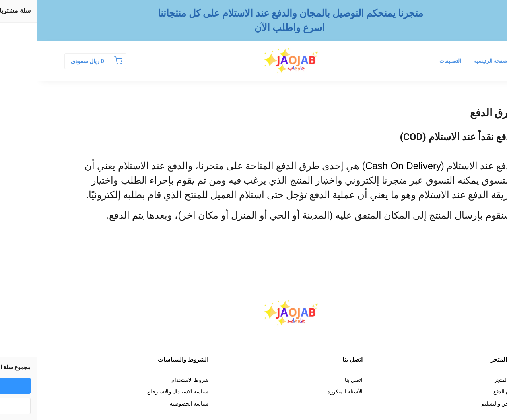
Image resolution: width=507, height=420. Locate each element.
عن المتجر (468, 380)
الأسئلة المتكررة (308, 392)
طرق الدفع (468, 392)
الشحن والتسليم (462, 404)
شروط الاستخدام (153, 380)
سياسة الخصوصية (152, 404)
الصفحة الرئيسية (455, 61)
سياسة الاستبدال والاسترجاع (141, 392)
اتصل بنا (317, 380)
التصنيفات (413, 61)
